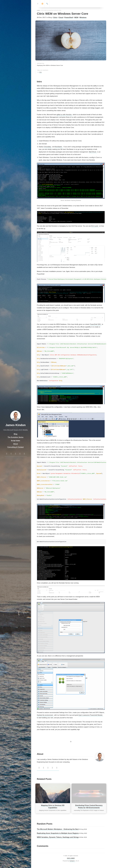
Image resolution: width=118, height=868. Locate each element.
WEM (76, 17)
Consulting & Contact (15, 447)
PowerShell (69, 17)
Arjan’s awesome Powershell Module (90, 715)
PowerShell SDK (95, 324)
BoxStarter (59, 147)
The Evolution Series (16, 437)
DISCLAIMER (71, 858)
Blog (15, 434)
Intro (41, 72)
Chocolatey (47, 147)
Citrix (55, 17)
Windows (83, 17)
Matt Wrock (93, 152)
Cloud (61, 17)
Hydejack (72, 861)
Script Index (16, 440)
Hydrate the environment (45, 715)
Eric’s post (95, 226)
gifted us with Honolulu (64, 115)
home (38, 10)
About (15, 444)
